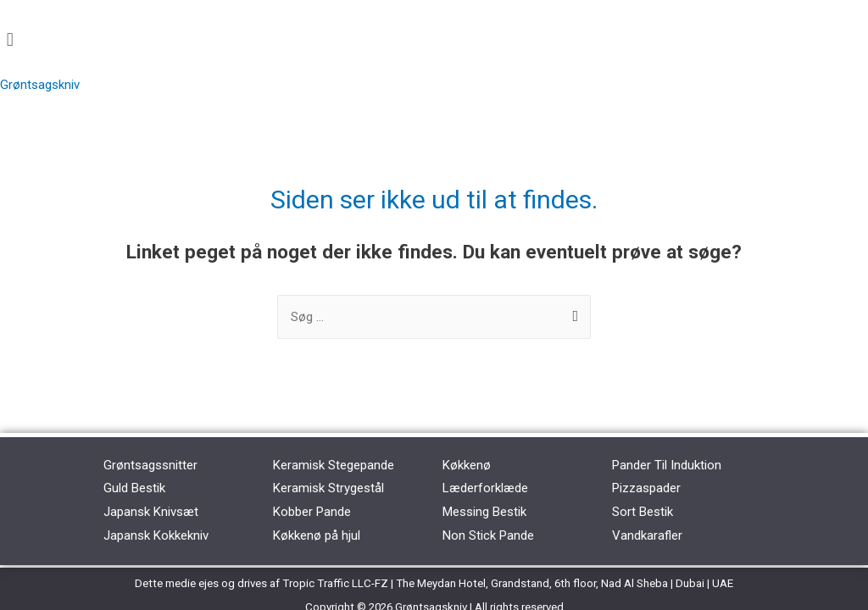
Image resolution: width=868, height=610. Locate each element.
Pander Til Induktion (667, 465)
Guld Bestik (134, 488)
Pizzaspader (646, 488)
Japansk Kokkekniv (156, 535)
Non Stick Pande (488, 535)
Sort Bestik (643, 512)
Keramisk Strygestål (328, 488)
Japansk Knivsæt (151, 512)
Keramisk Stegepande (334, 465)
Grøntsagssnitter (150, 465)
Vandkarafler (647, 535)
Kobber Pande (312, 512)
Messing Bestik (484, 512)
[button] (434, 39)
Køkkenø (467, 465)
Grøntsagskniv (40, 85)
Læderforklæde (485, 488)
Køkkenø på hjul (317, 535)
